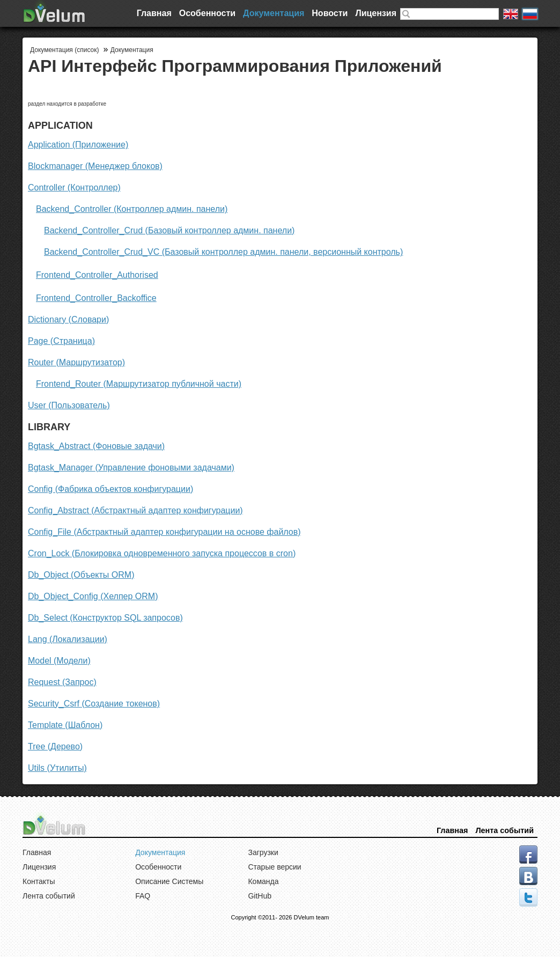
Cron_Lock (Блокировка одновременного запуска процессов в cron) (162, 553)
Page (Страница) (61, 341)
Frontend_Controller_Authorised (97, 275)
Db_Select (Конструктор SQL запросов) (105, 618)
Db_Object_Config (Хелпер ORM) (93, 596)
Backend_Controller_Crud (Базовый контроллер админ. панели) (169, 230)
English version (511, 14)
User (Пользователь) (69, 405)
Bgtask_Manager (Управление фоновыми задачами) (131, 468)
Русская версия (530, 14)
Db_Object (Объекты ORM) (81, 575)
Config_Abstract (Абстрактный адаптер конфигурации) (135, 510)
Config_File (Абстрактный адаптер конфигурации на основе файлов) (164, 532)
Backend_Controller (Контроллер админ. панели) (132, 209)
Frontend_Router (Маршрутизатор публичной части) (139, 384)
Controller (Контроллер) (74, 187)
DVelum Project (55, 11)
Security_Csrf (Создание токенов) (94, 704)
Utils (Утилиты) (57, 768)
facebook (528, 855)
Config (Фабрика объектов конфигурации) (110, 489)
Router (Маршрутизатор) (76, 362)
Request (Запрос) (62, 682)
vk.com (528, 876)
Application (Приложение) (78, 145)
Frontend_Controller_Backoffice (96, 298)
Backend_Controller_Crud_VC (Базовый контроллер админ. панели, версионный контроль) (223, 252)
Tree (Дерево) (55, 746)
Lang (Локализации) (68, 639)
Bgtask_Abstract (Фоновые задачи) (96, 446)
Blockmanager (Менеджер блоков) (95, 166)
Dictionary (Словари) (68, 319)
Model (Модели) (59, 661)
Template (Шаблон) (65, 725)
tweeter (528, 897)
